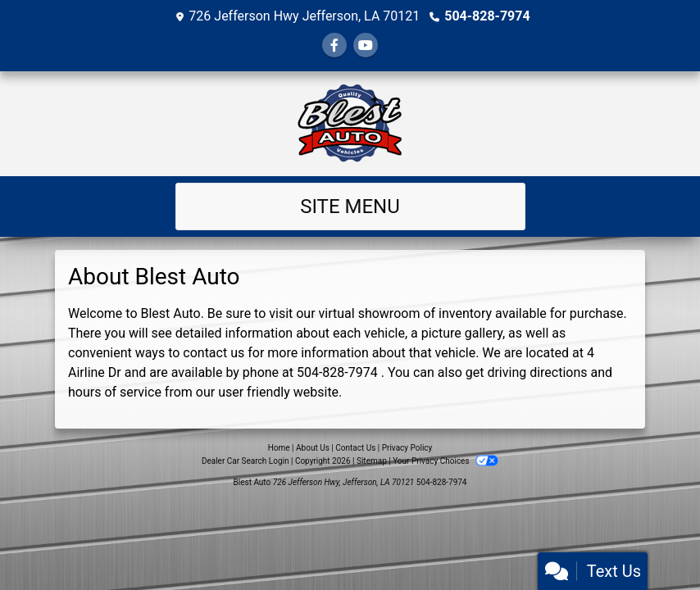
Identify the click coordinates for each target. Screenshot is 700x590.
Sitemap (372, 461)
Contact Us (355, 448)
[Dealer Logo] (350, 124)
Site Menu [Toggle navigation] (350, 206)
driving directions (537, 372)
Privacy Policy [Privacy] (407, 448)
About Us (313, 448)
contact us (214, 353)
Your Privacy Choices (445, 461)
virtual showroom (370, 313)
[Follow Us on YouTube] (366, 45)
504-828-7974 (487, 16)
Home (279, 448)
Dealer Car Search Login (245, 461)
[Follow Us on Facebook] (334, 45)
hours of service (115, 392)
